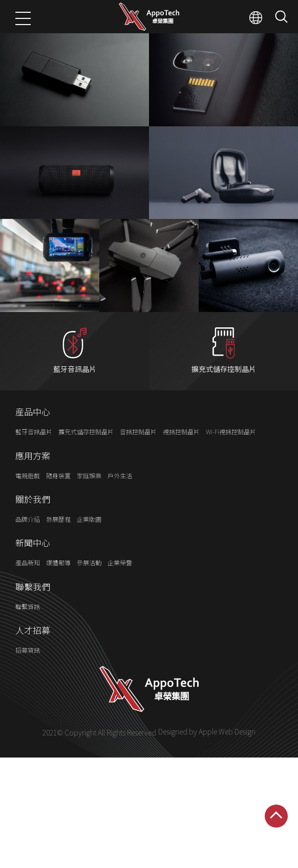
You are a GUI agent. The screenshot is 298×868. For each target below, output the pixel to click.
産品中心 (33, 432)
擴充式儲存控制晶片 (86, 451)
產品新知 (28, 582)
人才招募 (33, 650)
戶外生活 (120, 495)
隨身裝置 (58, 495)
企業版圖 (89, 539)
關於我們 (33, 519)
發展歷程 (58, 539)
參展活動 (89, 582)
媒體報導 (58, 582)
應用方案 (33, 475)
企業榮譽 (120, 582)
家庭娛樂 (89, 495)
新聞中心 (33, 563)
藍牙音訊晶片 (34, 451)
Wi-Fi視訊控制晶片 (231, 451)
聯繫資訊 (28, 626)
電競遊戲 (28, 495)
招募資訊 (28, 670)
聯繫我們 (33, 606)
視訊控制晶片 (181, 451)
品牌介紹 (28, 539)
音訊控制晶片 (138, 451)
